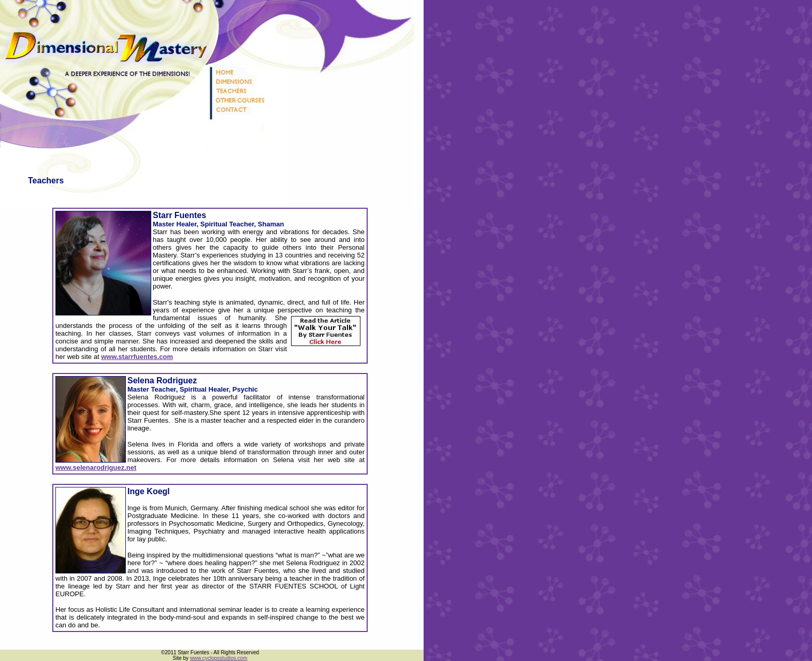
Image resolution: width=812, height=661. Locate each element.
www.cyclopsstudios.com (219, 658)
